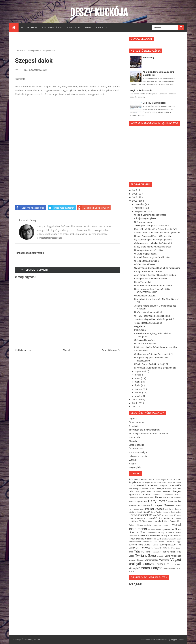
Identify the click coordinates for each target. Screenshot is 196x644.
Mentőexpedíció (145, 525)
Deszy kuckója (99, 12)
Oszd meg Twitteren (61, 208)
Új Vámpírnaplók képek (145, 254)
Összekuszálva (136, 449)
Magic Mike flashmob (141, 90)
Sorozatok (148, 542)
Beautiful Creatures (149, 485)
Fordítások (168, 498)
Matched (159, 521)
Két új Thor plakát (143, 282)
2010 (135, 407)
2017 (135, 190)
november (140, 208)
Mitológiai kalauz (163, 525)
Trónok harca (169, 552)
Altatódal (133, 441)
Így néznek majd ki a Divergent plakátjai (153, 240)
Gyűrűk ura (142, 502)
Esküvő (178, 495)
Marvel (151, 521)
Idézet (142, 509)
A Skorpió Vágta (159, 480)
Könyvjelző (141, 518)
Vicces (162, 564)
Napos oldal (135, 437)
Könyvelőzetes (168, 515)
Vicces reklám (174, 564)
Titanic (140, 551)
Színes (156, 545)
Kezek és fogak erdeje (172, 512)
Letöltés (178, 518)
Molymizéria (140, 330)
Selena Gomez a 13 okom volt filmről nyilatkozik (157, 233)
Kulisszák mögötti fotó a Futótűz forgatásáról (155, 229)
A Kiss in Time (146, 480)
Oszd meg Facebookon (30, 208)
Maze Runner (171, 521)
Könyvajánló (156, 515)
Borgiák (165, 486)
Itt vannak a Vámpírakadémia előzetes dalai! (155, 368)
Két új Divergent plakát (145, 218)
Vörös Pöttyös (152, 568)
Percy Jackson (167, 533)
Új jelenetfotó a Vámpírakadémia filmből (153, 286)
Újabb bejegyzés (23, 350)
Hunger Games (164, 505)
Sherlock (178, 539)
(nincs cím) (148, 58)
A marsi (133, 464)
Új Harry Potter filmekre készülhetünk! (152, 316)
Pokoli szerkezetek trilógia (154, 536)
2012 (135, 400)
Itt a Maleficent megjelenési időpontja (152, 257)
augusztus (140, 371)
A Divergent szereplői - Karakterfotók (152, 226)
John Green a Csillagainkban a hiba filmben (155, 275)
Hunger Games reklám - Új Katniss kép (153, 236)
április (138, 385)
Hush (178, 506)
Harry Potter (158, 501)
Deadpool (158, 492)
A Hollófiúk (134, 426)
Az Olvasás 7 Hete (165, 483)
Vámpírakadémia (173, 556)
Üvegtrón (161, 556)
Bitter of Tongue (136, 445)
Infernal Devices (155, 509)
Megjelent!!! (140, 326)
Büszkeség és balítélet (139, 489)
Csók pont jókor (144, 492)
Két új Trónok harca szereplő (148, 271)
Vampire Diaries (137, 560)
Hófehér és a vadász (140, 506)
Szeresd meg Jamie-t (141, 545)
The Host (145, 548)
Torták (149, 552)
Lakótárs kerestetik (138, 456)
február (138, 393)
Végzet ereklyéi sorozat (155, 562)
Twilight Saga (146, 555)
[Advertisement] (71, 41)
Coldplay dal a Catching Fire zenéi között (154, 354)
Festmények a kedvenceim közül (142, 498)
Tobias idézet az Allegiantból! (148, 323)
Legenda (133, 419)
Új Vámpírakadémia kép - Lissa (149, 250)
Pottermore (176, 536)
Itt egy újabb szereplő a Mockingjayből (152, 247)
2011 (135, 403)
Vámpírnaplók (152, 560)
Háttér (171, 502)
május (138, 382)
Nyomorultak (168, 529)
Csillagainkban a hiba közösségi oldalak (153, 243)
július (138, 375)
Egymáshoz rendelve (140, 494)
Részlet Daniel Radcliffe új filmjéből (151, 364)
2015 (135, 194)
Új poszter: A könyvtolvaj (146, 344)
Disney (168, 491)
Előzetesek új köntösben (163, 495)
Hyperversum (134, 509)
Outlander (153, 533)
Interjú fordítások (136, 512)
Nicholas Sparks (155, 529)
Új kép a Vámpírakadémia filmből (150, 215)
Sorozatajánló (136, 542)
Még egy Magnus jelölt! (154, 103)
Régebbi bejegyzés (111, 350)
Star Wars (160, 542)
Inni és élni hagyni (173, 509)
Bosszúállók (175, 485)
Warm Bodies (170, 568)
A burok (134, 479)
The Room (155, 548)
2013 (135, 201)
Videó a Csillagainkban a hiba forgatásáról (154, 319)
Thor (132, 552)
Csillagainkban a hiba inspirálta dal (151, 279)
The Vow (163, 548)
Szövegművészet (169, 545)
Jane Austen (157, 512)
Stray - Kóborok (136, 422)
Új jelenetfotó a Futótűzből (147, 261)
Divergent (176, 491)
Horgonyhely (135, 467)
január (138, 396)
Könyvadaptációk (139, 515)
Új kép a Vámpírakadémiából (148, 312)
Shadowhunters (168, 539)
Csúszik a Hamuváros (145, 340)
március (139, 389)
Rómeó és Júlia (155, 539)
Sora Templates (157, 640)
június (138, 378)
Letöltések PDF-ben (138, 521)
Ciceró (152, 489)
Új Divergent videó (143, 222)
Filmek (159, 497)
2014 (135, 197)
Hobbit (177, 501)
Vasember (165, 560)
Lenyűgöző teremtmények (161, 518)
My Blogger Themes (176, 640)
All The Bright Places (148, 483)
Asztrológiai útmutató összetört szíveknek (149, 434)
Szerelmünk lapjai (173, 542)
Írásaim (147, 512)
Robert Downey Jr (138, 539)
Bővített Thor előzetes (145, 264)
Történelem (157, 552)
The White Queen (174, 548)
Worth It (133, 460)
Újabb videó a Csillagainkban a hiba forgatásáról (157, 268)
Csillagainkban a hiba (166, 489)
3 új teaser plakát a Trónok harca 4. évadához (156, 347)
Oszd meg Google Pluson (93, 208)
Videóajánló (135, 568)
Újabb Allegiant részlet (145, 296)
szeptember (141, 211)
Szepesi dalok (141, 351)
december (140, 204)
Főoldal (20, 51)
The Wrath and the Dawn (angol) (144, 430)
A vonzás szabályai (138, 452)
